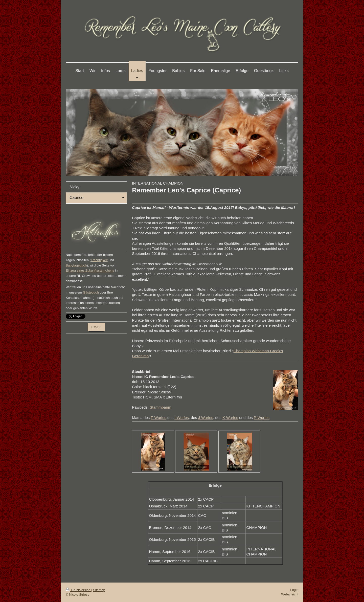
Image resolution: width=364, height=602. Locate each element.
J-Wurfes (206, 418)
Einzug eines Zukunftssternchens (90, 270)
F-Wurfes (158, 418)
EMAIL (96, 327)
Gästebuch (91, 292)
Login (294, 590)
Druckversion (78, 590)
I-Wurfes (181, 418)
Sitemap (99, 590)
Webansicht (290, 594)
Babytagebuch (76, 265)
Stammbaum (160, 407)
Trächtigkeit (99, 260)
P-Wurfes (262, 418)
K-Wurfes (230, 418)
